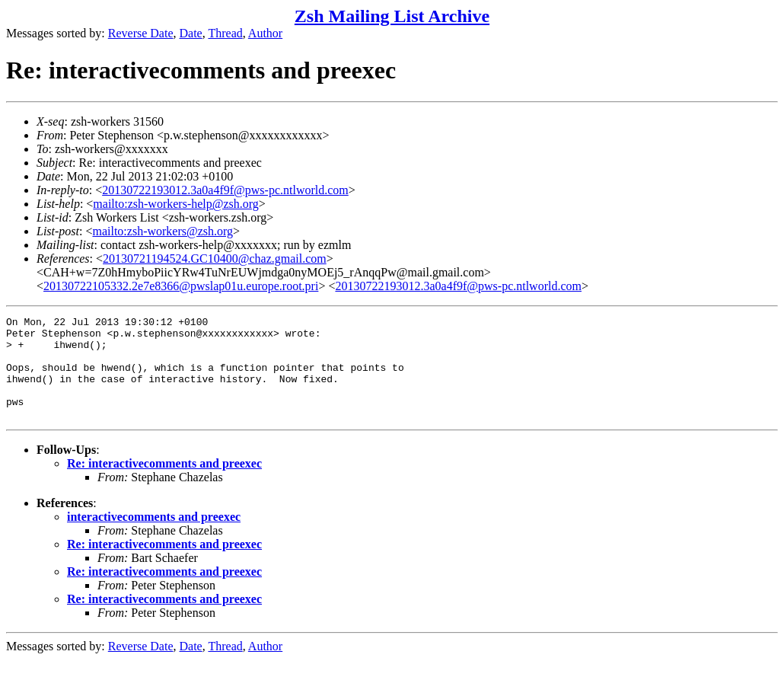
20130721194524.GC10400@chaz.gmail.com (215, 259)
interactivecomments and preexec (154, 537)
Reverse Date (141, 33)
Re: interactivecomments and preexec (164, 484)
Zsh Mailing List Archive (392, 16)
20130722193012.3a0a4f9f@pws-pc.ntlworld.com (225, 190)
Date (191, 33)
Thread (225, 33)
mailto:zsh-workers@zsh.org (163, 231)
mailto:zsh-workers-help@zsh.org (176, 204)
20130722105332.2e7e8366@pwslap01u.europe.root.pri (181, 286)
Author (265, 33)
